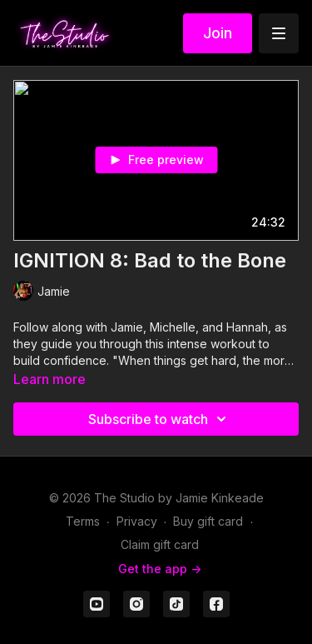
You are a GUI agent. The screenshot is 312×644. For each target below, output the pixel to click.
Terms (83, 521)
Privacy (137, 521)
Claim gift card (160, 544)
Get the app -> (160, 569)
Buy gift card (208, 521)
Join (218, 33)
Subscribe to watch (160, 419)
